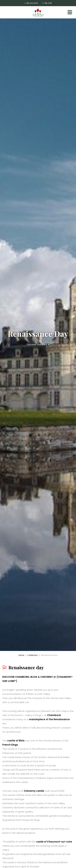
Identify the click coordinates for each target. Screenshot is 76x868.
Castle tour (33, 655)
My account (31, 3)
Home (21, 655)
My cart (47, 3)
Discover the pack (38, 344)
